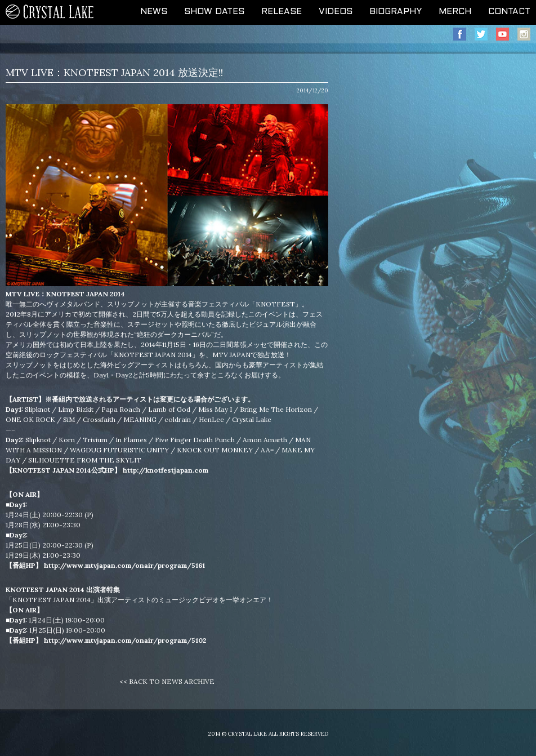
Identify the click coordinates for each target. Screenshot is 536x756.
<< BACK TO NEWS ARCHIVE (167, 681)
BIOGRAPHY (396, 12)
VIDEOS (336, 12)
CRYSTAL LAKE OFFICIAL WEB (50, 12)
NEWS (154, 12)
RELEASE (282, 12)
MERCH (455, 12)
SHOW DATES (214, 12)
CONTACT (509, 12)
